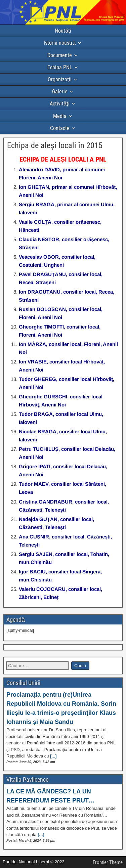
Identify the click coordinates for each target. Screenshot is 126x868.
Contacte (60, 128)
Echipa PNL (60, 67)
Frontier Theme (108, 862)
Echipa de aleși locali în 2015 (55, 145)
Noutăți (63, 31)
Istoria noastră (60, 43)
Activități (59, 104)
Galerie (60, 92)
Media (60, 116)
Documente (60, 55)
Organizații (59, 79)
